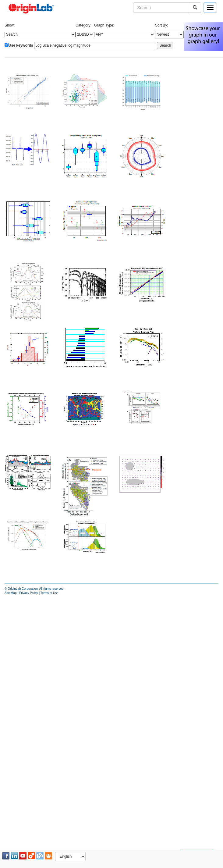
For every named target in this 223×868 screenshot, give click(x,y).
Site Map (11, 593)
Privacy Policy (29, 593)
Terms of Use (50, 593)
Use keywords (21, 45)
